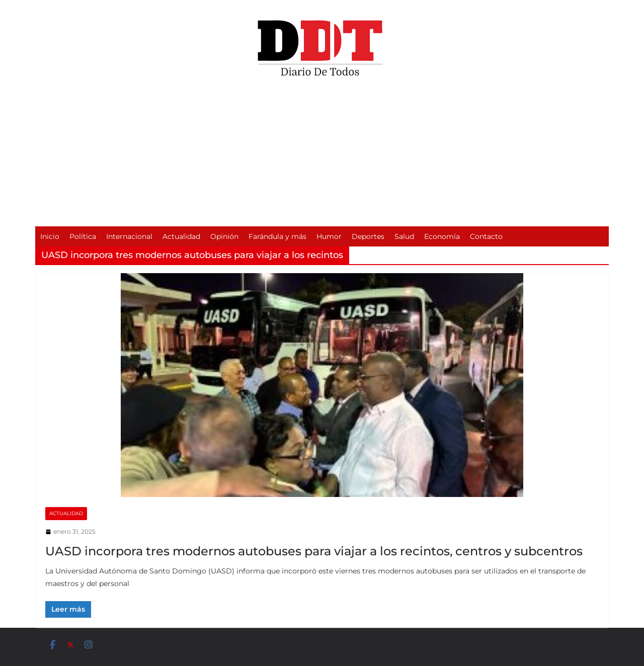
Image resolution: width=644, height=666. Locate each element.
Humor (329, 236)
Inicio (50, 236)
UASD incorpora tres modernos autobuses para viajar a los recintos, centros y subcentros (314, 551)
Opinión (224, 236)
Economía (442, 236)
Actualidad (181, 236)
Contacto (486, 236)
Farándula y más (277, 236)
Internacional (129, 236)
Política (83, 236)
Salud (404, 236)
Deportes (368, 236)
